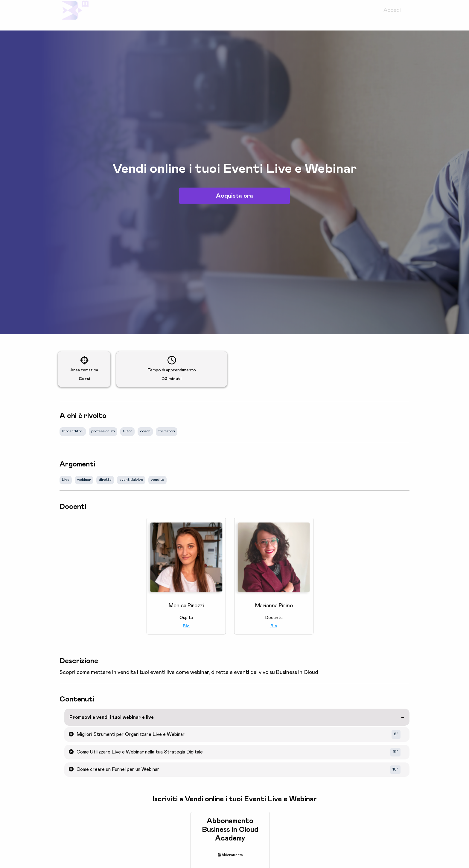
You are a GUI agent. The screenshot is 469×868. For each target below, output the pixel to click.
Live (66, 480)
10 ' (395, 769)
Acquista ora (234, 196)
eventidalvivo (131, 480)
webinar (84, 480)
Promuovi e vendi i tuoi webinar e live (112, 717)
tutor (127, 431)
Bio (186, 626)
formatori (167, 431)
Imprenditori (73, 431)
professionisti (103, 431)
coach (145, 431)
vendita (157, 480)
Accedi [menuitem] (392, 15)
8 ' (396, 734)
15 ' (395, 752)
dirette (105, 480)
